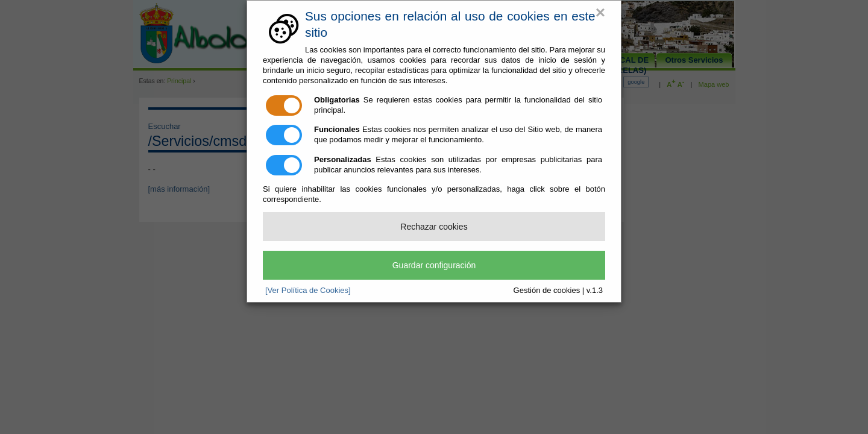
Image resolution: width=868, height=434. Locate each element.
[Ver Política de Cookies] (308, 290)
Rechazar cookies (434, 227)
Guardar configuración (434, 265)
